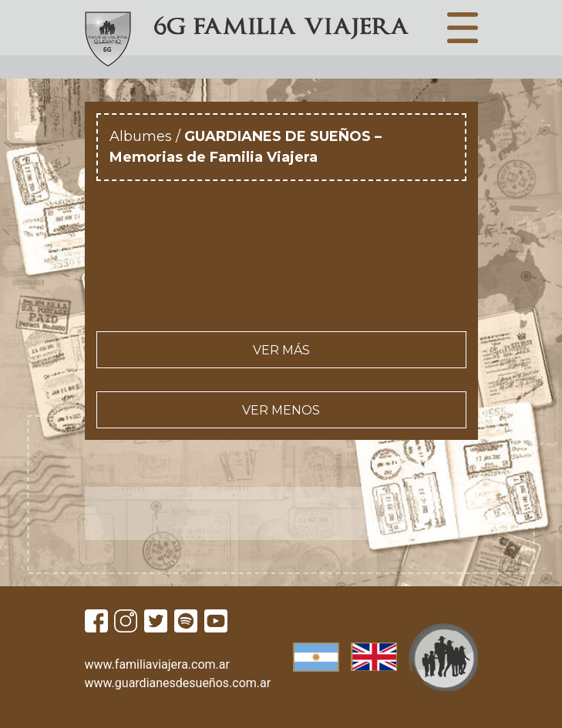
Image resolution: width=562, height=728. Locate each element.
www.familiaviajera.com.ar (157, 664)
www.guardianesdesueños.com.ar (178, 683)
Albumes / (147, 136)
